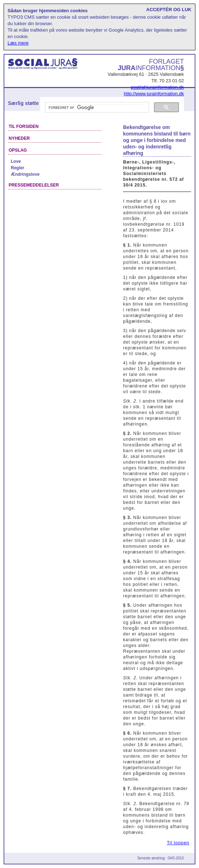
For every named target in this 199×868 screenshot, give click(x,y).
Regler (17, 168)
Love (16, 161)
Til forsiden (24, 127)
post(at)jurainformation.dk (157, 87)
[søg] (96, 107)
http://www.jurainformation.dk (154, 94)
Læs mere (18, 43)
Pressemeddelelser (34, 185)
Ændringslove (25, 174)
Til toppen (178, 843)
